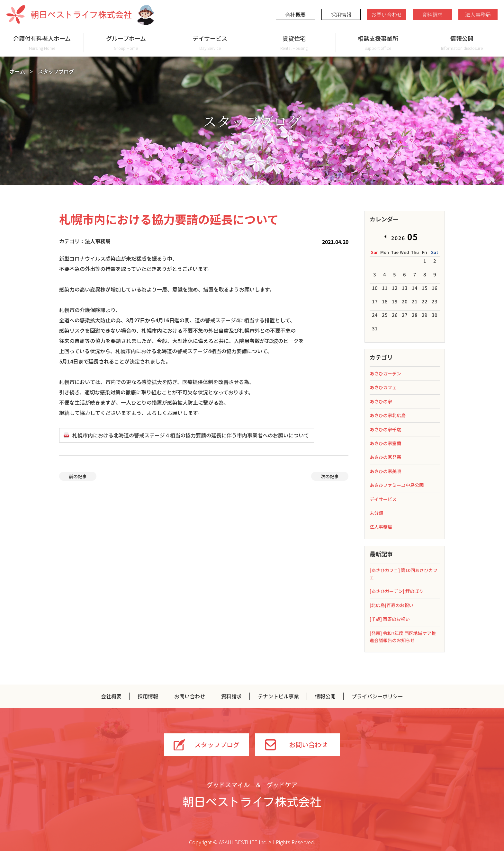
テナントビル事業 (278, 696)
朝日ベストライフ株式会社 (69, 14)
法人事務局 (478, 14)
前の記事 (78, 476)
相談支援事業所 (378, 43)
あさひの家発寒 (385, 457)
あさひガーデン (385, 373)
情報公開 (462, 43)
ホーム (17, 71)
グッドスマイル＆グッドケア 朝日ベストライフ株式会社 (252, 794)
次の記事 (330, 476)
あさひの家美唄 (385, 471)
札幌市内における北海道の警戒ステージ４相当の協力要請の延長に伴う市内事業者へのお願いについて (191, 435)
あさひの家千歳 (385, 429)
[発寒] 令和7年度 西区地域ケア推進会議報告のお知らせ (403, 637)
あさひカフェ (383, 387)
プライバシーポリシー (377, 696)
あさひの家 (381, 401)
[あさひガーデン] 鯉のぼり (396, 591)
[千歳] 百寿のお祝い (390, 619)
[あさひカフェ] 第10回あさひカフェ (404, 574)
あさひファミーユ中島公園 (397, 485)
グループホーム (126, 43)
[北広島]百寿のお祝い (392, 605)
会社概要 (295, 14)
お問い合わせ (387, 14)
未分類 (376, 513)
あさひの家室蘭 (385, 443)
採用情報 (341, 14)
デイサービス (210, 43)
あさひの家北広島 (388, 415)
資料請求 (432, 14)
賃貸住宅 (294, 43)
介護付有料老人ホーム (42, 43)
